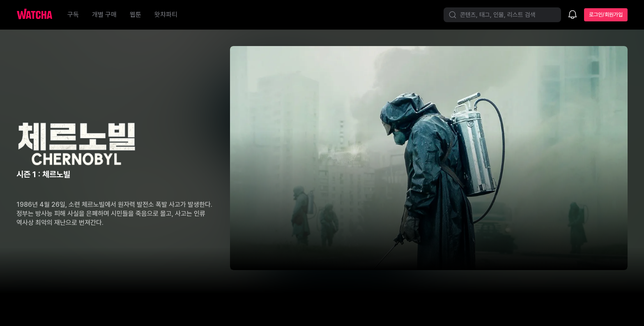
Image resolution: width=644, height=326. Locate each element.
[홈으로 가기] (39, 15)
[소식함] (573, 15)
